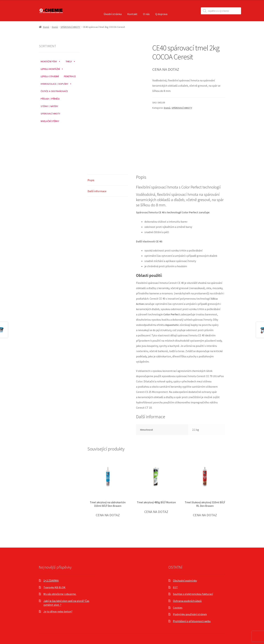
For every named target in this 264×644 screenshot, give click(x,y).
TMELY (71, 61)
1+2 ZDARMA (51, 580)
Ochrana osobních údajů (187, 601)
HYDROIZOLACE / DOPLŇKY (56, 83)
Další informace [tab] (97, 191)
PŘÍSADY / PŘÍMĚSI (50, 99)
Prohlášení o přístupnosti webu (192, 621)
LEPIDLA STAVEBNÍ (50, 76)
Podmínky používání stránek (190, 614)
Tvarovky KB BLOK (54, 587)
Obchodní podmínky (185, 580)
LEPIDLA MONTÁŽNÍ (52, 68)
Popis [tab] (91, 180)
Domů (46, 27)
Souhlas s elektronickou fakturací (193, 594)
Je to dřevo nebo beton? (58, 611)
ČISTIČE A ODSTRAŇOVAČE (54, 91)
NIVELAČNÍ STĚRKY (50, 121)
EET (175, 587)
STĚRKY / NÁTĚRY (49, 106)
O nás (146, 14)
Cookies (178, 608)
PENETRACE (70, 76)
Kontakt (132, 14)
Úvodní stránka (113, 14)
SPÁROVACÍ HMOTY (70, 27)
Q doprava (161, 14)
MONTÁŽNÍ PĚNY (51, 61)
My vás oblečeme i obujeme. (60, 594)
